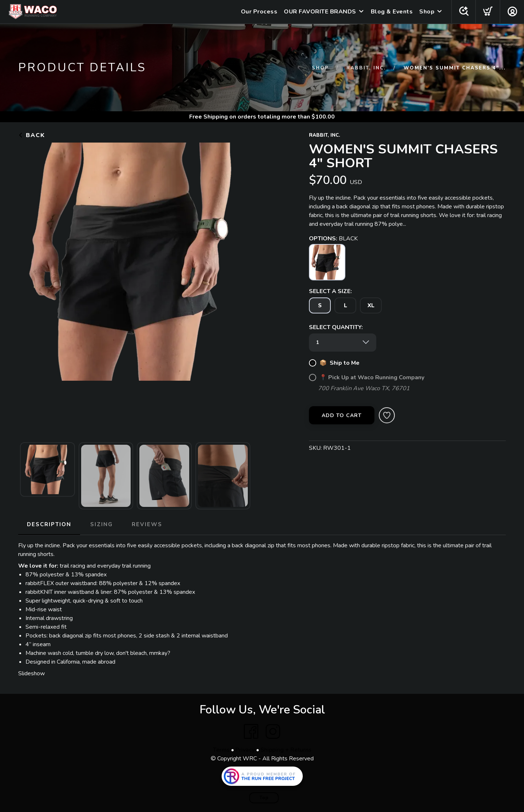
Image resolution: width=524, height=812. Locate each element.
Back (32, 135)
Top (264, 798)
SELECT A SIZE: (330, 291)
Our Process (259, 12)
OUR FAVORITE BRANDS (320, 12)
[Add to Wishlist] (387, 415)
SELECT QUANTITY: (336, 327)
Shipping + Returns (286, 750)
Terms (221, 750)
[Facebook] (251, 732)
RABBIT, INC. (366, 68)
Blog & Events (392, 12)
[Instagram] (273, 732)
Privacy (245, 750)
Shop (426, 12)
